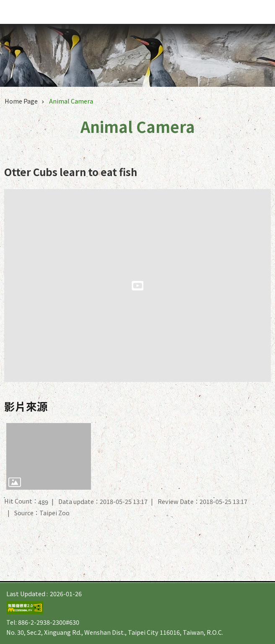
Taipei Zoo (53, 13)
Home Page (21, 101)
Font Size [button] (241, 12)
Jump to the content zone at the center (4, 4)
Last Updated (26, 593)
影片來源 (26, 406)
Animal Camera (71, 101)
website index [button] (258, 12)
